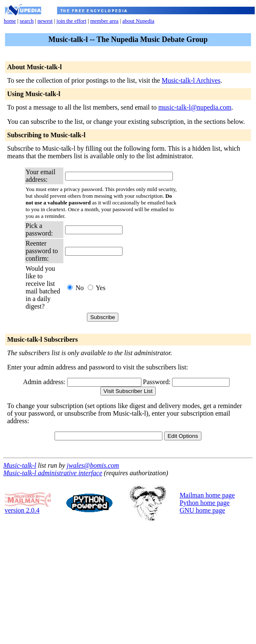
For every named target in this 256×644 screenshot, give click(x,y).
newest (45, 21)
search (27, 21)
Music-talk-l (20, 465)
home (10, 21)
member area (104, 21)
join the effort (72, 21)
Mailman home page (207, 495)
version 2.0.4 (28, 507)
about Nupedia (138, 21)
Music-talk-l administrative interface (53, 473)
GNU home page (202, 510)
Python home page (205, 503)
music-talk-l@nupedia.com (195, 107)
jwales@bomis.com (93, 465)
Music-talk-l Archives (191, 80)
